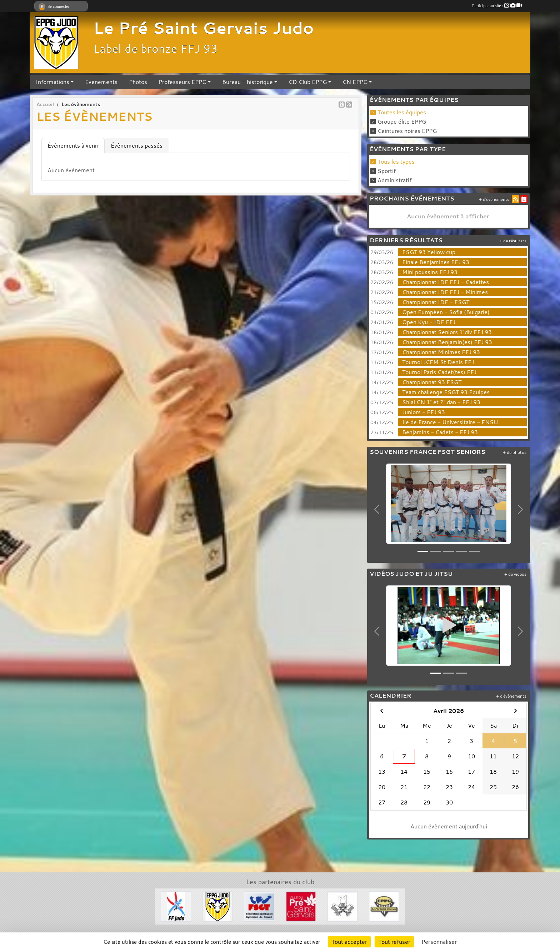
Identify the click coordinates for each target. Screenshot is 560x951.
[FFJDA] (176, 906)
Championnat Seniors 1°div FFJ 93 (447, 332)
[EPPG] (384, 906)
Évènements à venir (73, 145)
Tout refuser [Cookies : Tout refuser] (394, 942)
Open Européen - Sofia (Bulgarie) (446, 312)
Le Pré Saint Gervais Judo (204, 28)
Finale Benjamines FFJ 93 (436, 262)
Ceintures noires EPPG (407, 131)
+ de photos (515, 452)
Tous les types (396, 162)
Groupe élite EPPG (402, 122)
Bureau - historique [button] (247, 82)
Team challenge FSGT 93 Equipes (446, 392)
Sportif (387, 171)
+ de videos (515, 574)
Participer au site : (497, 6)
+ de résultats (513, 241)
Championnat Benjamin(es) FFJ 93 (447, 342)
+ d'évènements (494, 199)
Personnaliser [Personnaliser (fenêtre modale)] (439, 942)
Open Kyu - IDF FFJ (429, 322)
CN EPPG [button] (355, 82)
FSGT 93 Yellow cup (429, 252)
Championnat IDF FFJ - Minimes (445, 292)
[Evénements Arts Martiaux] (343, 906)
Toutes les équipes (402, 112)
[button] (377, 509)
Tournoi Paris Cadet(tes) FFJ (439, 372)
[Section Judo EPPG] (218, 906)
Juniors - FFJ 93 (424, 412)
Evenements (101, 82)
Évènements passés (137, 145)
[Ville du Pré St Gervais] (301, 906)
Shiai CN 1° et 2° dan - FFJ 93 (441, 402)
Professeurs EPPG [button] (182, 82)
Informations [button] (52, 82)
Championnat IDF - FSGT (436, 302)
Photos (138, 82)
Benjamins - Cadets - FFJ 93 (440, 432)
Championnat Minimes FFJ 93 (441, 352)
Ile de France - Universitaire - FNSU (450, 422)
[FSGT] (259, 906)
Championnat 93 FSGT (432, 382)
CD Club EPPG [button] (308, 82)
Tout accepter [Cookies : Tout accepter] (349, 942)
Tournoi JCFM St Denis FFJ (438, 362)
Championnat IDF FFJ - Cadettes (446, 282)
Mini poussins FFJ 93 (430, 272)
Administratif (394, 180)
